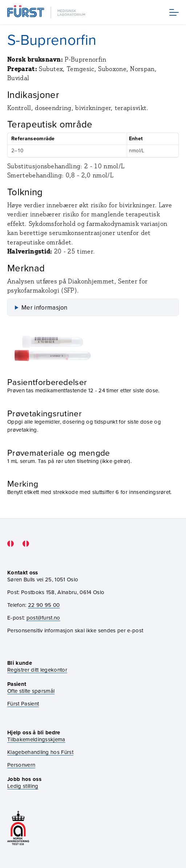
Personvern (21, 765)
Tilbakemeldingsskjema (36, 740)
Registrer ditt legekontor (37, 670)
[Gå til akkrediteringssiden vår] (18, 828)
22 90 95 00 (44, 605)
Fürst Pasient (23, 704)
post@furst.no (43, 618)
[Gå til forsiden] (47, 12)
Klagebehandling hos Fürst (40, 752)
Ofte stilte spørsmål (31, 691)
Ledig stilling (23, 786)
